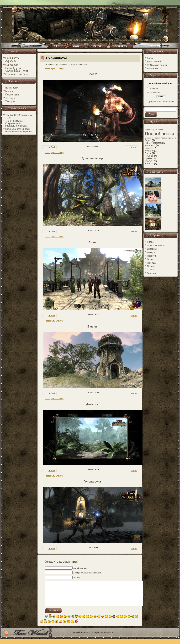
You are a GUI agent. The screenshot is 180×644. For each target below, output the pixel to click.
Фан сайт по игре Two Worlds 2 (159, 23)
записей (154, 61)
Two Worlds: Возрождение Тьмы (19, 116)
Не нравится (155, 92)
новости (157, 138)
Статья (148, 161)
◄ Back (52, 147)
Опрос (148, 153)
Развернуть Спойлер (54, 68)
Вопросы (154, 130)
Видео (147, 130)
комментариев (157, 65)
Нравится (154, 89)
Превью (149, 158)
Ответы (161, 130)
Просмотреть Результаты (161, 102)
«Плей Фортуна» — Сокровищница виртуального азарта (16, 123)
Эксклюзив (149, 138)
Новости (149, 151)
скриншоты (172, 138)
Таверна (149, 164)
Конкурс (149, 148)
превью (164, 138)
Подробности (159, 134)
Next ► (134, 147)
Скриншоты (56, 58)
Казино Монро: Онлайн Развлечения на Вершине (19, 130)
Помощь (149, 156)
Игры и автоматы (154, 143)
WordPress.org (155, 68)
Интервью (150, 145)
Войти (150, 58)
